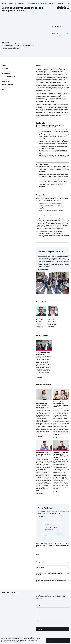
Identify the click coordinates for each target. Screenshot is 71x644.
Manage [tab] (43, 215)
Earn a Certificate (6, 87)
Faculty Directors (6, 79)
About (68, 4)
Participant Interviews (7, 84)
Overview (4, 66)
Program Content (6, 74)
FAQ (3, 90)
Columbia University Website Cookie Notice (12, 642)
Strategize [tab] (50, 215)
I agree (50, 640)
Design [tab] (38, 215)
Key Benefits (5, 68)
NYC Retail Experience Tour (9, 76)
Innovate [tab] (56, 215)
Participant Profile (6, 71)
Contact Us (60, 34)
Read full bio (39, 328)
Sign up (53, 629)
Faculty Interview (6, 82)
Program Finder (12, 4)
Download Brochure (60, 27)
